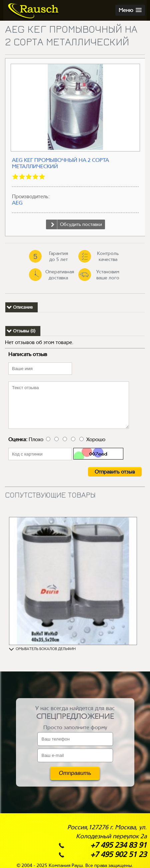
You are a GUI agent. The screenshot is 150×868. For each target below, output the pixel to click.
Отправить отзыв (115, 472)
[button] (130, 10)
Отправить (75, 773)
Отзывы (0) (24, 331)
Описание (23, 307)
